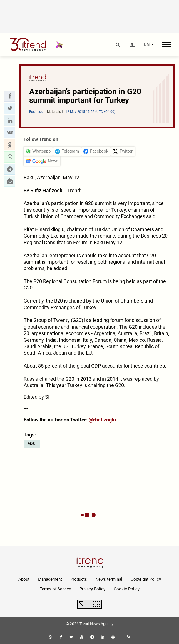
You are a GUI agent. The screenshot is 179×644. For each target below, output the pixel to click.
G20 (32, 443)
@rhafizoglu (102, 420)
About (24, 579)
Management (50, 579)
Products (79, 579)
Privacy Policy (92, 589)
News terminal (109, 579)
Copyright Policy (146, 579)
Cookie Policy (127, 589)
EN (147, 44)
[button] (10, 96)
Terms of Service (55, 589)
